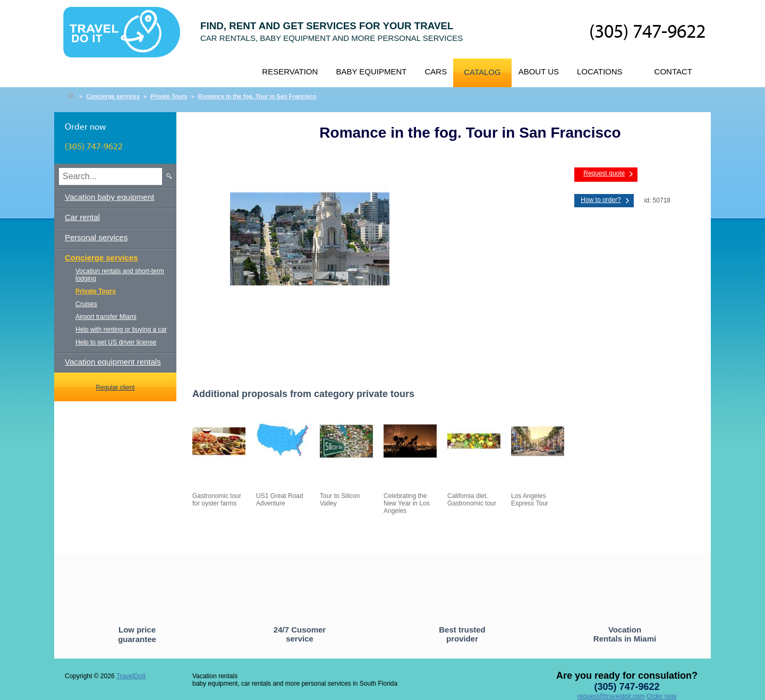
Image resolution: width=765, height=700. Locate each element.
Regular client (115, 387)
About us (539, 71)
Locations (600, 71)
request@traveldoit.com (611, 696)
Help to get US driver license (116, 342)
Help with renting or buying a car (121, 330)
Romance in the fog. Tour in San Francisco (257, 96)
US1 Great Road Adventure (280, 500)
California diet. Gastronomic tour (472, 500)
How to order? (601, 200)
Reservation (290, 71)
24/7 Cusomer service (300, 634)
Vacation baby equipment (109, 197)
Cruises (86, 304)
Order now (661, 696)
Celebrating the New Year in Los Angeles (407, 503)
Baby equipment (371, 71)
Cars (436, 71)
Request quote (604, 173)
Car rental (82, 217)
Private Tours (169, 96)
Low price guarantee (137, 634)
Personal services (96, 237)
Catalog (482, 72)
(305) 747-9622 (647, 32)
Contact (673, 71)
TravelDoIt (126, 38)
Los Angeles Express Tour (530, 500)
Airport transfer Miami (106, 317)
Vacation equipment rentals (113, 362)
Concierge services (113, 96)
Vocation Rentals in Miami (625, 634)
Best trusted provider (462, 634)
